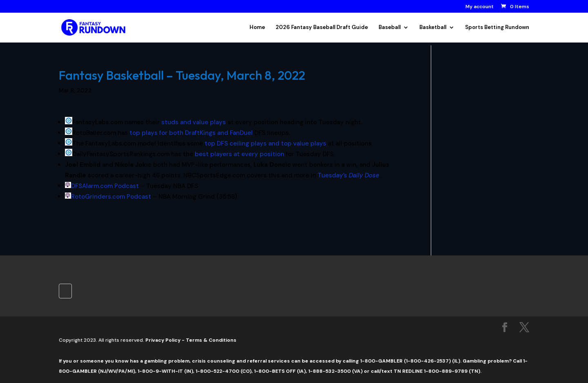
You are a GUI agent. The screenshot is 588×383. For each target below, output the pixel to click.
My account (480, 7)
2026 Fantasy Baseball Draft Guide (322, 28)
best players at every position (239, 154)
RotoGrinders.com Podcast (111, 197)
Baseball (390, 28)
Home (257, 28)
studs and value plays (194, 122)
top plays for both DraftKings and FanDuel (191, 133)
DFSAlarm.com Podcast (105, 186)
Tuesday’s (349, 175)
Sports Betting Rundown (497, 28)
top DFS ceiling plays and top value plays (265, 143)
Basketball (433, 28)
